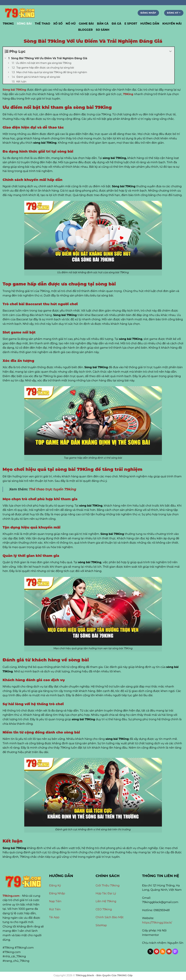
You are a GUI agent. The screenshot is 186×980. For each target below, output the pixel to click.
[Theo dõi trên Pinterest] (156, 952)
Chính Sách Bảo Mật (110, 917)
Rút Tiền (55, 909)
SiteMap (101, 925)
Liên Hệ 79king (106, 901)
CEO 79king (104, 909)
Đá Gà (116, 24)
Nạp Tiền (55, 901)
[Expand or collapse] (170, 51)
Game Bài (86, 24)
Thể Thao (42, 24)
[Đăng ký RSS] (163, 952)
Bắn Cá (103, 24)
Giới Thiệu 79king (108, 886)
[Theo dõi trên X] (150, 952)
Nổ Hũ (71, 24)
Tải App (54, 917)
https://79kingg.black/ (157, 923)
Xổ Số (58, 24)
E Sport (131, 24)
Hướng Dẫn (150, 24)
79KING (8, 24)
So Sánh (103, 30)
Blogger (85, 30)
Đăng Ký (55, 886)
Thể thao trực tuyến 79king (53, 489)
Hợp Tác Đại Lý (106, 893)
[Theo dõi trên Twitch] (175, 952)
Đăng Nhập (57, 893)
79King (128, 94)
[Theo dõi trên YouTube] (169, 952)
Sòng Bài (24, 24)
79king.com (11, 896)
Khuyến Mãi (172, 24)
